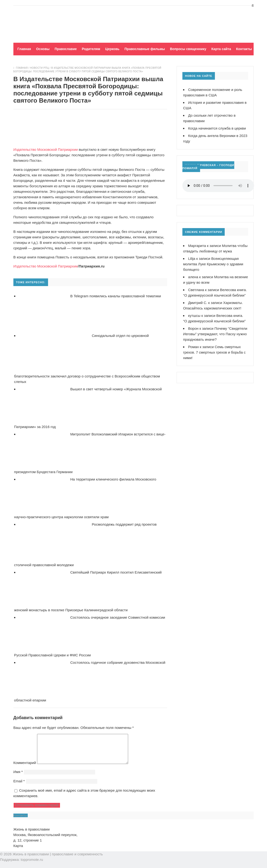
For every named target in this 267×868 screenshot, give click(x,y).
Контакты (244, 49)
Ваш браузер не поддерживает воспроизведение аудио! (218, 186)
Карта (18, 851)
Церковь (112, 49)
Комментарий (25, 768)
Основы (43, 49)
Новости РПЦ (40, 68)
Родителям (91, 49)
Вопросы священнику (188, 49)
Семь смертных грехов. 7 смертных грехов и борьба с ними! (214, 352)
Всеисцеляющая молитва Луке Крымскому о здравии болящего (213, 264)
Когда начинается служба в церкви (217, 128)
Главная (24, 49)
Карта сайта (221, 49)
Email (19, 787)
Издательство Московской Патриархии (46, 149)
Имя (18, 777)
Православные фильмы (145, 49)
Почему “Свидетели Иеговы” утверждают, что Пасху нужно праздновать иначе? (215, 334)
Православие (66, 49)
